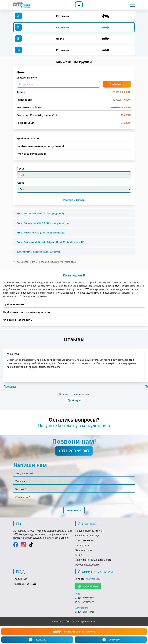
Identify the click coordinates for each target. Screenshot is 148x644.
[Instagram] (23, 545)
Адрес (20, 183)
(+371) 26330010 (84, 602)
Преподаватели (84, 540)
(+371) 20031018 (84, 612)
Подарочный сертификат (90, 531)
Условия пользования (88, 565)
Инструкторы (83, 545)
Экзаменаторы (84, 550)
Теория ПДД (20, 579)
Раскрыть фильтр (74, 200)
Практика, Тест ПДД (25, 584)
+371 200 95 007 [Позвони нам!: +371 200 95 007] (74, 451)
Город (20, 168)
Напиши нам (88, 586)
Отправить (74, 510)
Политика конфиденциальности (93, 560)
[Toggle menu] (131, 5)
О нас (78, 555)
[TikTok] (31, 545)
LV (79, 5)
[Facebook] (16, 545)
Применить (117, 84)
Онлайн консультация (88, 535)
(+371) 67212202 (84, 598)
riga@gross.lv (93, 579)
